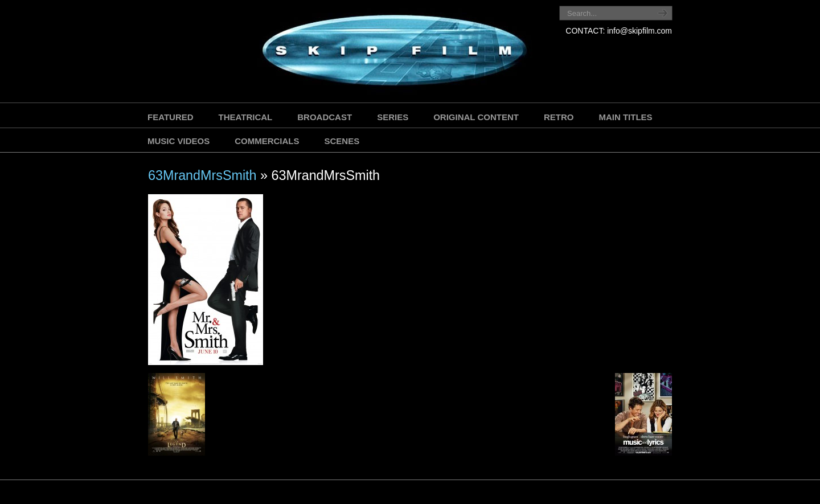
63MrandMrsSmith (202, 175)
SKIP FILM (343, 53)
